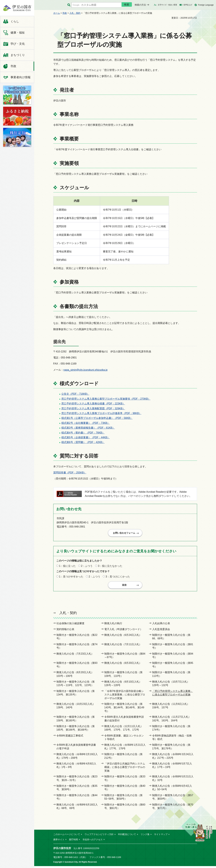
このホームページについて (67, 836)
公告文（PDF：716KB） (75, 394)
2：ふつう (87, 567)
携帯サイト (59, 842)
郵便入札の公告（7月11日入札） (123, 646)
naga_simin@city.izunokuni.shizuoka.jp (85, 370)
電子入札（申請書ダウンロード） (123, 631)
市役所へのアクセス (93, 842)
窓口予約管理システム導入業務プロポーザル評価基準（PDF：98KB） (101, 413)
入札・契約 (75, 13)
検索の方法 (140, 5)
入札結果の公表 (161, 625)
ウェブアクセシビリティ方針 (99, 836)
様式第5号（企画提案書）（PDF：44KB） (86, 437)
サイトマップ (161, 836)
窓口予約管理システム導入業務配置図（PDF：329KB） (93, 408)
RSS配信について (127, 836)
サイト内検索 (69, 5)
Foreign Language (206, 5)
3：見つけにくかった (118, 578)
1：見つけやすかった (71, 578)
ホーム (57, 13)
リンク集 (145, 836)
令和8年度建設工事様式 (70, 738)
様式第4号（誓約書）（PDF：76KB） (83, 433)
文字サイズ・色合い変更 (167, 5)
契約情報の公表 (65, 631)
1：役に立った (67, 567)
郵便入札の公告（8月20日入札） (123, 665)
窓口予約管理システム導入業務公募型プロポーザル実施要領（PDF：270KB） (106, 399)
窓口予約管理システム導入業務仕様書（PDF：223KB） (93, 404)
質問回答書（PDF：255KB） (70, 473)
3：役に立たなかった (110, 567)
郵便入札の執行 (113, 625)
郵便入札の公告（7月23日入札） (75, 656)
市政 (65, 13)
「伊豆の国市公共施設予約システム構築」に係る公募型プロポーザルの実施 (125, 769)
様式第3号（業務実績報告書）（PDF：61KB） (88, 428)
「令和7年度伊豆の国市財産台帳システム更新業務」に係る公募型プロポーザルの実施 (125, 697)
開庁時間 (73, 842)
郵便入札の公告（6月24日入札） (123, 637)
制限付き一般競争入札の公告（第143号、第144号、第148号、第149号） (124, 710)
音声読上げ (188, 5)
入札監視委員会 (161, 631)
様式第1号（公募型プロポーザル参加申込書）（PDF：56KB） (97, 418)
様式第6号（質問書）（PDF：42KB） (83, 442)
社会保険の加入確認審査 (70, 625)
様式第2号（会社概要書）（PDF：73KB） (86, 423)
